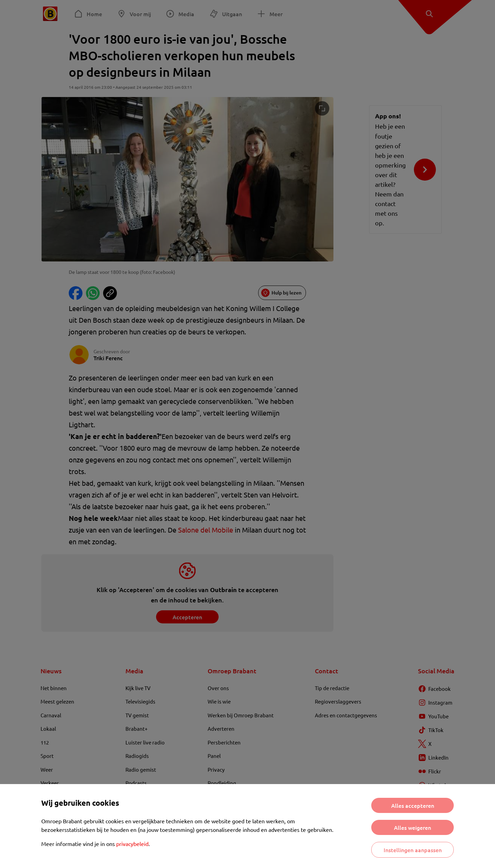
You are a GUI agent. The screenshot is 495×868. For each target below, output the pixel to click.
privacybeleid (132, 844)
